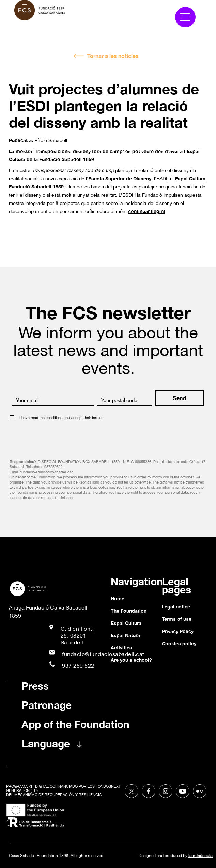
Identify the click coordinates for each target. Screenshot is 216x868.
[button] (185, 17)
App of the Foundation (75, 724)
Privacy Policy (178, 631)
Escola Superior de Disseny (120, 178)
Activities (121, 648)
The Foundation (129, 611)
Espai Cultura (126, 623)
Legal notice (176, 607)
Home (118, 598)
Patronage (47, 705)
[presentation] (61, 437)
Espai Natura (125, 635)
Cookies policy (179, 643)
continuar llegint (147, 211)
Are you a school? (131, 660)
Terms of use (177, 619)
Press (35, 686)
